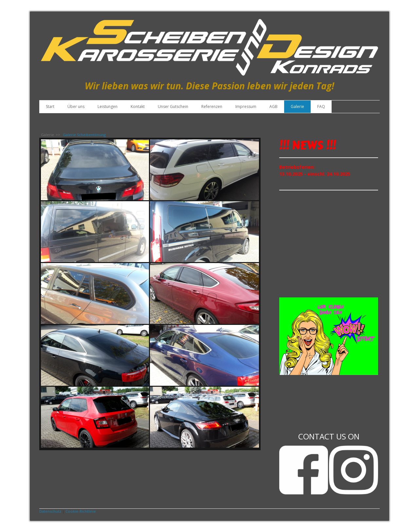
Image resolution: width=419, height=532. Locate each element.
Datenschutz (50, 511)
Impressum (246, 106)
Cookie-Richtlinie (81, 511)
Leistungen (108, 106)
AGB (273, 106)
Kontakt (138, 106)
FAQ (321, 106)
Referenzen (212, 106)
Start (50, 106)
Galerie (297, 106)
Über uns (76, 106)
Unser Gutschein (173, 106)
